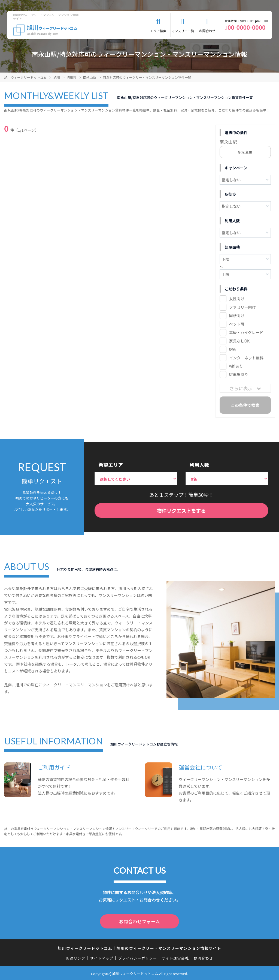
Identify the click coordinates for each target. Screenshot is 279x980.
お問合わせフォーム (139, 921)
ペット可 (237, 324)
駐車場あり (239, 374)
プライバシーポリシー (137, 957)
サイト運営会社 (175, 957)
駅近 (233, 349)
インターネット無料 (246, 358)
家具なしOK (239, 341)
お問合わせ (207, 31)
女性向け (237, 299)
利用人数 (199, 465)
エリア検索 (158, 31)
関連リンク (76, 957)
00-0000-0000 (246, 27)
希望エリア (111, 465)
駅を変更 (245, 152)
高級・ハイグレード (246, 332)
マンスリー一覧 (183, 31)
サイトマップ (102, 957)
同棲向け (237, 315)
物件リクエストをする (181, 510)
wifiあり (236, 366)
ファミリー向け (242, 307)
